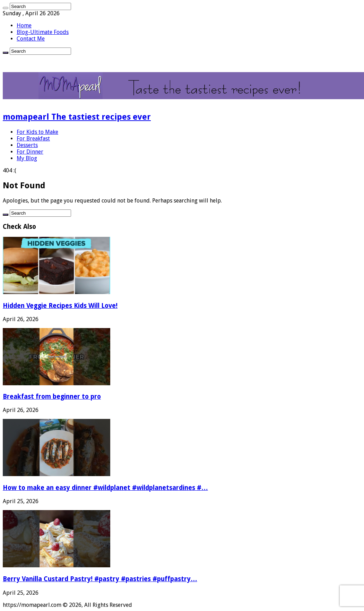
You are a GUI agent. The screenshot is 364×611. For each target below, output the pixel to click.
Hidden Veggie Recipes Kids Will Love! (60, 306)
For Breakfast (33, 139)
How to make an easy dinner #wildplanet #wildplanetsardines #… (105, 488)
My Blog (27, 158)
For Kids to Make (37, 132)
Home (24, 25)
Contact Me (31, 39)
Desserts (27, 145)
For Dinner (30, 152)
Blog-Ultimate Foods (43, 32)
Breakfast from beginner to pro (52, 397)
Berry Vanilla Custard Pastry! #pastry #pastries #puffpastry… (100, 579)
